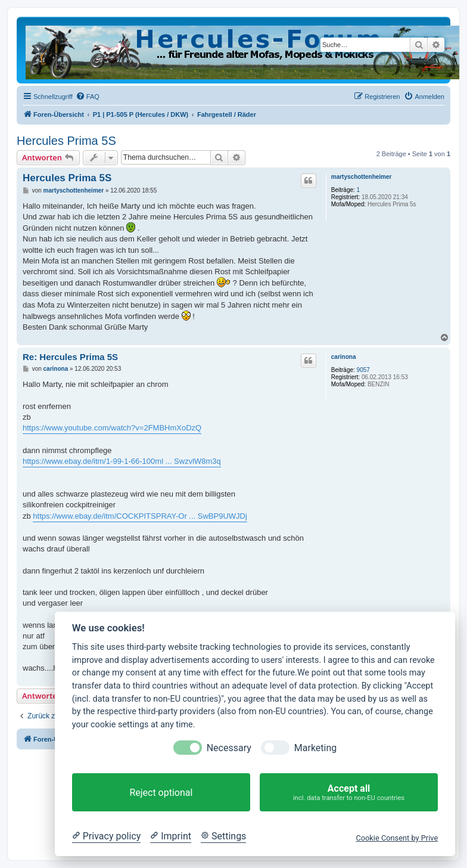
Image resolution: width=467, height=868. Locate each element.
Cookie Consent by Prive (397, 838)
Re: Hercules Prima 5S (70, 357)
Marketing (315, 748)
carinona (344, 357)
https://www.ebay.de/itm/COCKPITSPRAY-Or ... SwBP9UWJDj (140, 516)
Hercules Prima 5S (66, 141)
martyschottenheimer (362, 177)
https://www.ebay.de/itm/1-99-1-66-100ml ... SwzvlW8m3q (122, 461)
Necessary (229, 748)
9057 (363, 370)
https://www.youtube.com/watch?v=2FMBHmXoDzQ (112, 428)
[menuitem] (88, 97)
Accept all (349, 793)
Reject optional (161, 793)
